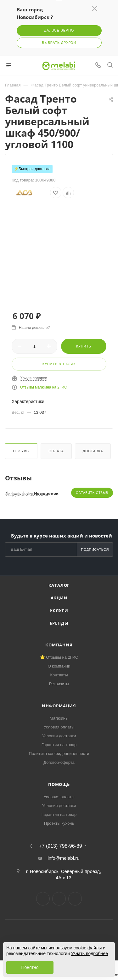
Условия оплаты (59, 727)
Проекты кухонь (59, 823)
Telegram (59, 899)
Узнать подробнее (90, 953)
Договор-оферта (59, 762)
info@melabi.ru (63, 858)
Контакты (59, 675)
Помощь (59, 784)
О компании (59, 666)
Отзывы (21, 451)
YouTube (75, 899)
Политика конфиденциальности (59, 754)
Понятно (30, 967)
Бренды (59, 623)
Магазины (59, 718)
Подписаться (95, 549)
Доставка (93, 451)
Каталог (59, 585)
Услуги (59, 610)
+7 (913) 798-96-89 (60, 846)
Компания (59, 645)
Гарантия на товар (59, 745)
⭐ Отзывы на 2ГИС (59, 657)
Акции (59, 598)
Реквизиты (59, 684)
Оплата (56, 451)
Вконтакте (43, 899)
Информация (59, 706)
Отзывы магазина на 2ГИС (44, 387)
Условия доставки (59, 736)
